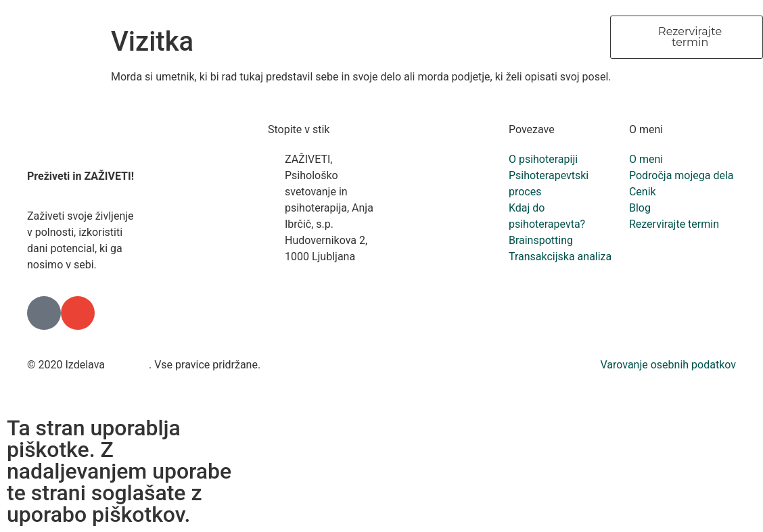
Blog (577, 37)
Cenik (523, 37)
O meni (286, 37)
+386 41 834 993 (325, 273)
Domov (219, 37)
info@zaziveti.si (323, 289)
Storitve (460, 37)
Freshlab (128, 365)
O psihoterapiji (372, 37)
